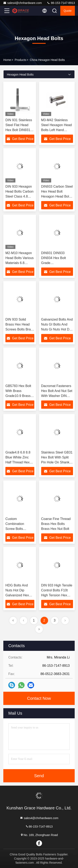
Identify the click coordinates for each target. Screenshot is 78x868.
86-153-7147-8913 (61, 3)
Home (7, 60)
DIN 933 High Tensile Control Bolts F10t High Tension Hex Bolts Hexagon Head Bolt (57, 595)
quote (68, 11)
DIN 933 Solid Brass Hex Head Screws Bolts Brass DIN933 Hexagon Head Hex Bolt (20, 329)
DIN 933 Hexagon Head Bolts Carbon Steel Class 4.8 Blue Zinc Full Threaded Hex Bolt (19, 196)
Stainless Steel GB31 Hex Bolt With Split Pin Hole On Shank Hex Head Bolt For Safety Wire (57, 462)
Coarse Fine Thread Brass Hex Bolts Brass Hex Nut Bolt (56, 524)
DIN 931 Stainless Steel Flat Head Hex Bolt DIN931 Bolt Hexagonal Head (19, 130)
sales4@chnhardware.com (22, 3)
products (20, 60)
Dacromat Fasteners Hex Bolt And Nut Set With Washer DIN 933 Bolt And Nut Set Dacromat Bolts (57, 396)
